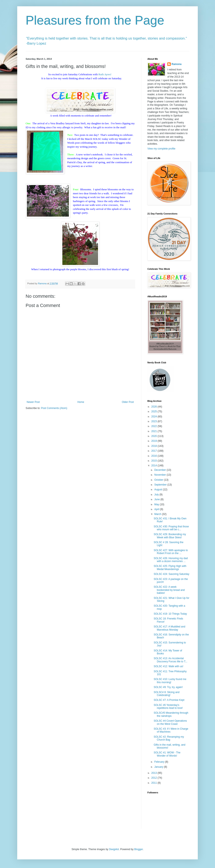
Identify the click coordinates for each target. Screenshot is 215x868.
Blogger (138, 849)
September (161, 485)
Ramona (176, 64)
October (159, 480)
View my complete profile (161, 149)
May (157, 504)
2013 (155, 773)
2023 (155, 421)
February (160, 762)
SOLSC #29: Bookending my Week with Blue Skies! (170, 536)
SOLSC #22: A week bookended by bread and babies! (169, 590)
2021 (155, 431)
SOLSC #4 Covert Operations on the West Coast (170, 722)
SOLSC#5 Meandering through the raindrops (171, 714)
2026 (155, 407)
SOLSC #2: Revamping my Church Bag (169, 738)
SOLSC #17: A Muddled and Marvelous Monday (169, 628)
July (157, 495)
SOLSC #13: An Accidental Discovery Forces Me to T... (170, 660)
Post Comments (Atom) (54, 408)
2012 (155, 778)
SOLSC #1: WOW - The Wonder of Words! (167, 754)
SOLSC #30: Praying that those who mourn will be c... (171, 528)
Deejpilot (114, 849)
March (158, 514)
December (161, 470)
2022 (155, 426)
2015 (155, 461)
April (157, 509)
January (159, 767)
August (159, 490)
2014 (155, 466)
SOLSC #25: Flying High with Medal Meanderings (170, 568)
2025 (155, 412)
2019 (155, 441)
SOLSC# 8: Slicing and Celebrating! (167, 694)
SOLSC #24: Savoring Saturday (171, 574)
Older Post (128, 402)
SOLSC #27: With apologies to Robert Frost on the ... (171, 552)
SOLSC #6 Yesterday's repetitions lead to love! (168, 707)
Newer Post (33, 402)
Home (81, 402)
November (161, 475)
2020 (155, 436)
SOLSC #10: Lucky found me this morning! (170, 681)
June (157, 499)
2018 (155, 446)
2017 (155, 451)
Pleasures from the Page (95, 20)
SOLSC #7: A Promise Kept (169, 700)
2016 (155, 456)
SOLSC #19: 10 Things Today (170, 614)
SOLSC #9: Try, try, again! (168, 687)
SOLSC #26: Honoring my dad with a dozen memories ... (171, 560)
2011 (155, 783)
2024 (155, 417)
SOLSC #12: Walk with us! (168, 666)
